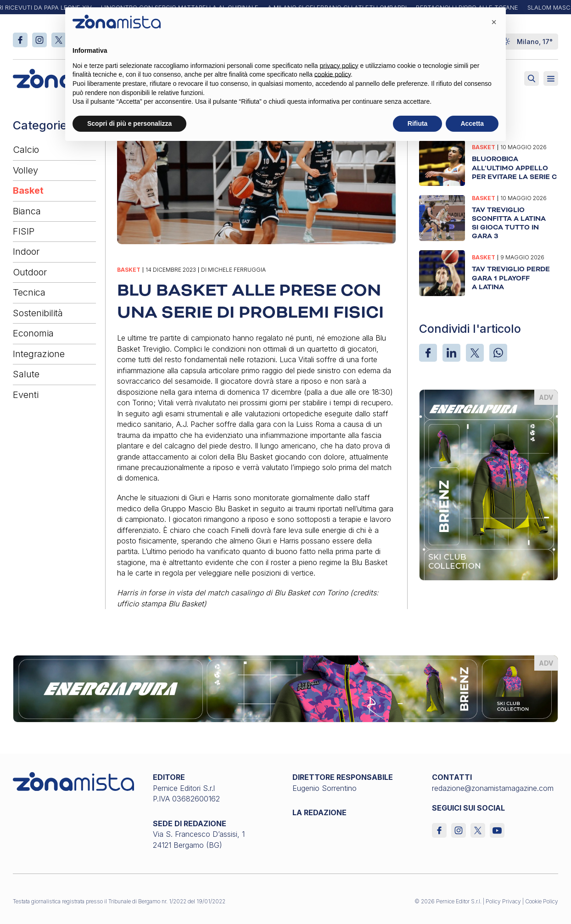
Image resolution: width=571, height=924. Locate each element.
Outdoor (30, 272)
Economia (33, 333)
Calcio (26, 150)
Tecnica (29, 292)
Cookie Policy (542, 901)
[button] (494, 22)
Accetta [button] (472, 123)
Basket (28, 190)
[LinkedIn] (451, 353)
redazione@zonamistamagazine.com (493, 788)
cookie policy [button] (333, 74)
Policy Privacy (503, 901)
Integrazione (39, 354)
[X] (475, 353)
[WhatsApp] (498, 353)
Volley (25, 170)
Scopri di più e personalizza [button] (129, 123)
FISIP (24, 231)
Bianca (27, 211)
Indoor (26, 252)
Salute (26, 374)
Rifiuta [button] (418, 123)
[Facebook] (428, 353)
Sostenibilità (38, 313)
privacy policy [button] (339, 66)
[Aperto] (551, 78)
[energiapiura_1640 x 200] (285, 688)
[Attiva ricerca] (532, 78)
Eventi (26, 395)
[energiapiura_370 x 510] (489, 484)
